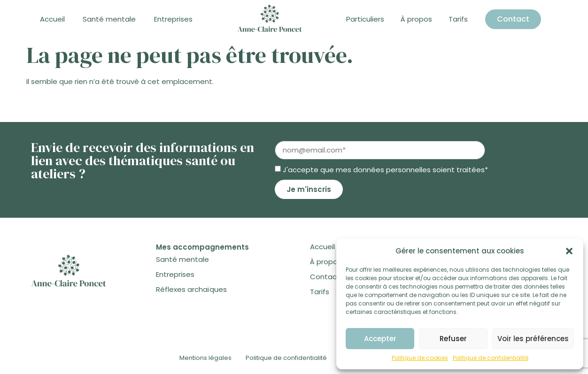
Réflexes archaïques (191, 289)
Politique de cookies (420, 358)
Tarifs (458, 19)
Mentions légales (205, 358)
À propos (416, 19)
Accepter (380, 339)
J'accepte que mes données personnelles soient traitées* (385, 170)
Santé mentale (109, 19)
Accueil (52, 19)
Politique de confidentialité (491, 358)
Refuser (453, 339)
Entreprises (173, 19)
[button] (569, 251)
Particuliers (365, 19)
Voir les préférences (533, 339)
